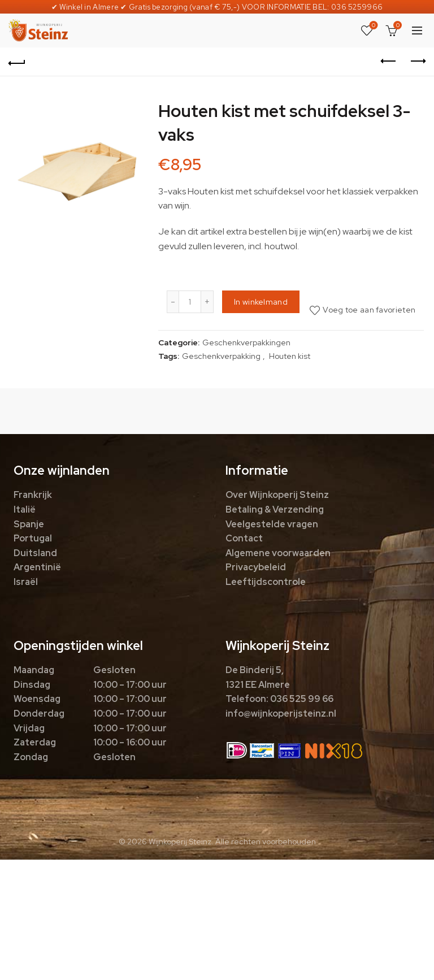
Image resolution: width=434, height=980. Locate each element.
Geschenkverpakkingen (246, 342)
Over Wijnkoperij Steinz (277, 495)
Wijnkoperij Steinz (180, 842)
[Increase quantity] (207, 302)
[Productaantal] (190, 302)
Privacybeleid (256, 567)
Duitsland (35, 553)
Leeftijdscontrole (266, 582)
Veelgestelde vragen (272, 524)
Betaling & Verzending (275, 509)
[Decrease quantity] (173, 302)
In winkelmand (261, 302)
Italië (25, 509)
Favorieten (373, 26)
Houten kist (290, 356)
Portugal (33, 538)
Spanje (29, 524)
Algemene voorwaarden (278, 553)
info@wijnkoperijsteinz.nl (281, 714)
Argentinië (37, 567)
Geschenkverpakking (221, 356)
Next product (417, 61)
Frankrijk (33, 495)
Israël (26, 582)
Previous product (389, 61)
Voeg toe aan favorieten (369, 310)
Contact (244, 538)
